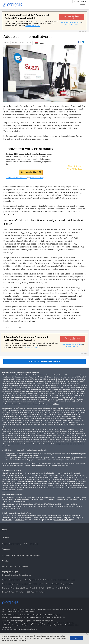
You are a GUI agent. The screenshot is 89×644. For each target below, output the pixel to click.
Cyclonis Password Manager (12, 544)
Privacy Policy (79, 518)
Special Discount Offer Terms (27, 584)
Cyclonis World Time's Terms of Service (43, 580)
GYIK (13, 556)
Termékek (6, 538)
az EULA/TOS (71, 423)
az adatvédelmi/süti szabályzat (63, 488)
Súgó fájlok (6, 556)
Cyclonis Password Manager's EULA (15, 580)
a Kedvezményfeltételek (30, 425)
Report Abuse (23, 566)
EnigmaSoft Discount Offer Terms (14, 592)
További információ (33, 26)
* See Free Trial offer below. (69, 23)
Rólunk (5, 566)
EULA (79, 23)
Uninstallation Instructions (63, 520)
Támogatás (7, 549)
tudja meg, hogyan (15, 508)
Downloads (21, 556)
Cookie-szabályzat (9, 584)
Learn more (22, 640)
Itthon (5, 530)
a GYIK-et (34, 506)
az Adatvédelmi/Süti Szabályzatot (63, 504)
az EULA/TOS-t (47, 504)
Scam (29, 43)
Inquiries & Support (33, 556)
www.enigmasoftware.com (25, 454)
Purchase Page (19, 520)
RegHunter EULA (8, 588)
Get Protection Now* (29, 172)
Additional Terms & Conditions (49, 584)
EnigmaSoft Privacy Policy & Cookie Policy (31, 588)
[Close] (87, 634)
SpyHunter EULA (67, 584)
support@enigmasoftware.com (61, 463)
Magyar (40, 43)
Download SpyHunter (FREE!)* (72, 17)
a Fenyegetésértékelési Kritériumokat (51, 506)
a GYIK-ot (56, 404)
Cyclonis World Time (31, 544)
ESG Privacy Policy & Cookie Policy (59, 588)
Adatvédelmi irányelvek (66, 580)
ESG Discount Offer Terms (36, 592)
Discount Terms (7, 520)
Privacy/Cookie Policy (72, 24)
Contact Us (13, 566)
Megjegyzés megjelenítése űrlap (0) (45, 361)
